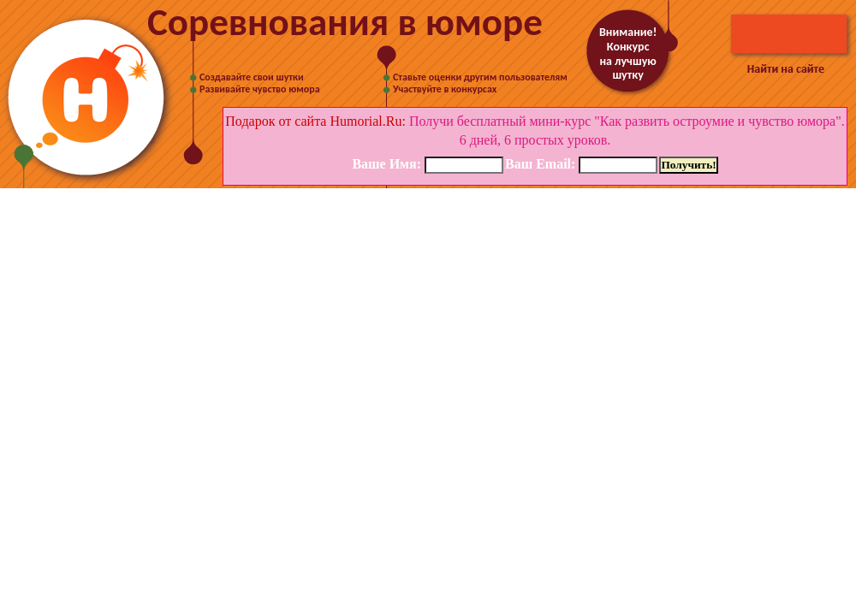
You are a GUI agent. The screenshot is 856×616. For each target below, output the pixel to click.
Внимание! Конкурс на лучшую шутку (628, 53)
